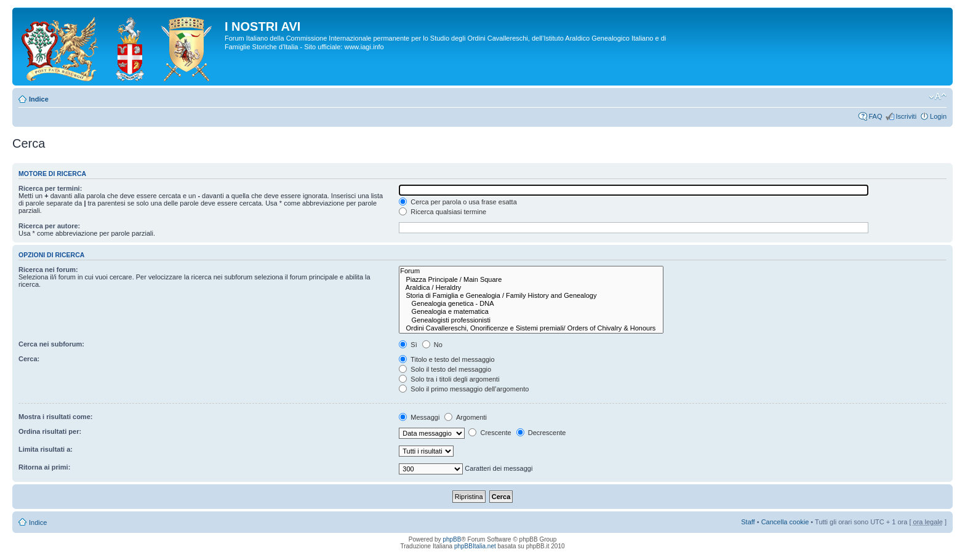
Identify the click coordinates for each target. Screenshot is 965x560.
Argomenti (466, 417)
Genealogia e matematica (531, 312)
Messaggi (419, 417)
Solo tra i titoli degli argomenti (449, 379)
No (432, 345)
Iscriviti (906, 116)
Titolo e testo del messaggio (446, 359)
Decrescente (541, 433)
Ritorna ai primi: (44, 467)
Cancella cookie (785, 522)
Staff (748, 522)
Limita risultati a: (46, 449)
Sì (408, 345)
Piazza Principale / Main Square (531, 280)
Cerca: (29, 359)
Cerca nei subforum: (51, 344)
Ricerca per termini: (50, 188)
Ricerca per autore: (49, 226)
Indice (39, 99)
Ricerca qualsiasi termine (442, 212)
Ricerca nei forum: (48, 270)
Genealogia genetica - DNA (531, 304)
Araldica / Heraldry (531, 288)
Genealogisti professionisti (531, 320)
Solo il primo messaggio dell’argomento (464, 389)
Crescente (490, 433)
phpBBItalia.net (475, 546)
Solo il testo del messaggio (445, 369)
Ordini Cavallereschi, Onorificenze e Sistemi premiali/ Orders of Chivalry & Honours (531, 328)
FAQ (875, 116)
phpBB (452, 539)
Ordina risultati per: (50, 431)
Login (938, 116)
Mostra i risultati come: (55, 417)
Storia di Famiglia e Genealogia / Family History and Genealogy (531, 296)
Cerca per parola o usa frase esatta (458, 202)
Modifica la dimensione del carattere (938, 97)
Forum (531, 271)
